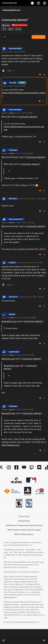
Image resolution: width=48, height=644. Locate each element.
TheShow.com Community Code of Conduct (24, 525)
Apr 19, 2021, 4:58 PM (25, 318)
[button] (4, 641)
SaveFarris (13, 297)
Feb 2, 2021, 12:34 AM (35, 199)
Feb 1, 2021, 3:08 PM (17, 52)
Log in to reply (39, 37)
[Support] (39, 3)
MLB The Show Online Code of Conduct (24, 530)
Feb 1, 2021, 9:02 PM (25, 153)
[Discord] (39, 467)
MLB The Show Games (24, 534)
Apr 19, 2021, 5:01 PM (25, 410)
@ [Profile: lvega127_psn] (8, 413)
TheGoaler (13, 150)
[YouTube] (24, 467)
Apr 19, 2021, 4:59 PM (25, 355)
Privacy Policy (24, 521)
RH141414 (13, 199)
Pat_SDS (13, 83)
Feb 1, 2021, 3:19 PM (25, 113)
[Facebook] (16, 467)
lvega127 (12, 262)
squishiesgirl (14, 352)
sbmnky (12, 314)
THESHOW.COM (9, 3)
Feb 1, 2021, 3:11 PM (17, 86)
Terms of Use (24, 516)
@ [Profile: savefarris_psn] (9, 321)
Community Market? (28, 117)
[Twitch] (32, 467)
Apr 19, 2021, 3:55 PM (35, 297)
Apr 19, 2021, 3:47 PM (34, 262)
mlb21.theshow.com (11, 445)
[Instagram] (9, 467)
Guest (12, 113)
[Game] (33, 3)
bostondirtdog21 (15, 48)
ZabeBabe (13, 406)
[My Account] (45, 3)
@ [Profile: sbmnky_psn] (8, 359)
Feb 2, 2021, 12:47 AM (25, 223)
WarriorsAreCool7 (16, 219)
